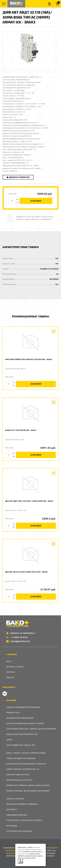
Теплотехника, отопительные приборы (24, 820)
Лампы (9, 740)
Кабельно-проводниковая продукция (23, 707)
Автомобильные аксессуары (19, 780)
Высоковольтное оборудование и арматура (26, 764)
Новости (10, 677)
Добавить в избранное (18, 177)
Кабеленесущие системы (18, 775)
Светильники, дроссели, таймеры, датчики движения (31, 729)
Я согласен (21, 861)
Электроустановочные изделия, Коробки (25, 723)
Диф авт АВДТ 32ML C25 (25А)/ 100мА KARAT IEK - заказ (29, 501)
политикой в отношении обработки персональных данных (29, 849)
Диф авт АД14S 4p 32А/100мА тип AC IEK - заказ (26, 572)
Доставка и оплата (15, 667)
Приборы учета (13, 713)
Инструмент (12, 809)
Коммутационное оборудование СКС (23, 769)
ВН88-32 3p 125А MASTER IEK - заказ (21, 430)
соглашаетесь (22, 854)
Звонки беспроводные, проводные (22, 804)
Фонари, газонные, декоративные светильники (28, 791)
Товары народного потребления (21, 758)
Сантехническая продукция (19, 831)
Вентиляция (12, 826)
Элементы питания (15, 799)
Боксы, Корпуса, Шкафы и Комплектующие (26, 753)
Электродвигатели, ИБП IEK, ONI (20, 745)
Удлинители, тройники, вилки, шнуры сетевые (28, 785)
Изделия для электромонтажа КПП (22, 734)
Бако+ (9, 661)
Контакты (11, 672)
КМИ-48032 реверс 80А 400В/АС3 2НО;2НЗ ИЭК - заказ (29, 359)
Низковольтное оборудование (20, 718)
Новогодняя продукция (17, 815)
